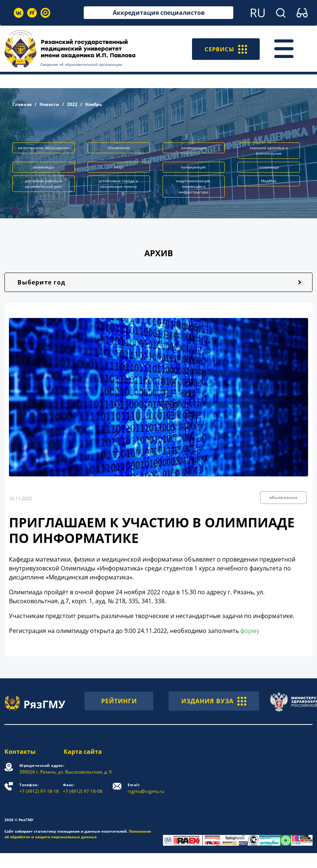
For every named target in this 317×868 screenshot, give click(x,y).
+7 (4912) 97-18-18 (39, 788)
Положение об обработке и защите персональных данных (78, 834)
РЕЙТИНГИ (119, 701)
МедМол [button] (269, 181)
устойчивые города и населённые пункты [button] (119, 184)
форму (250, 631)
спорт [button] (119, 167)
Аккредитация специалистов (159, 13)
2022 (72, 104)
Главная (22, 104)
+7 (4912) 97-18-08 (83, 788)
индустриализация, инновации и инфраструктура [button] (194, 186)
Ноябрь (94, 104)
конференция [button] (193, 167)
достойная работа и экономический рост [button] (44, 184)
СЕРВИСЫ (225, 49)
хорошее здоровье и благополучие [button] (269, 150)
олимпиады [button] (43, 167)
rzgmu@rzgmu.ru (146, 788)
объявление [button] (119, 148)
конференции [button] (193, 148)
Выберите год (41, 282)
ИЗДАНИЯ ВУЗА (214, 701)
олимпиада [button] (269, 167)
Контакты (20, 752)
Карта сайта (83, 752)
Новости (49, 104)
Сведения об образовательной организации (81, 64)
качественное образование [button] (43, 148)
